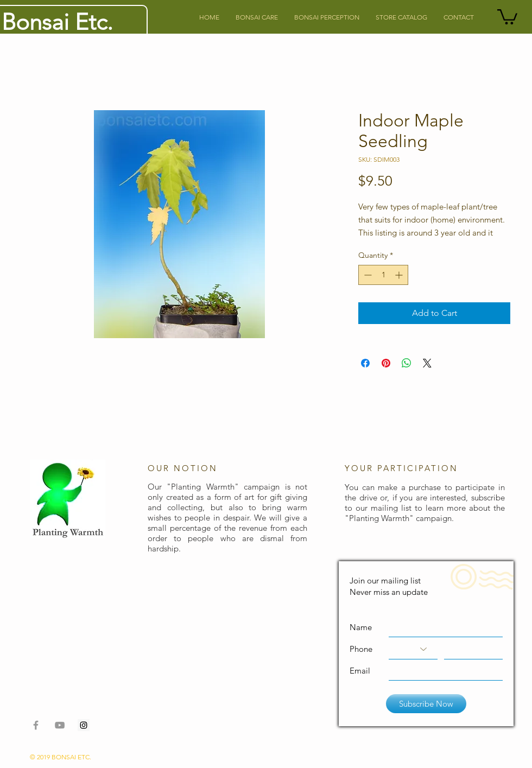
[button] (507, 16)
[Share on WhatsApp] (407, 363)
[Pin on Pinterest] (386, 363)
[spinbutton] (383, 275)
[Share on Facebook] (365, 363)
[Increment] (400, 275)
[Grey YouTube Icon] (60, 725)
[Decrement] (367, 275)
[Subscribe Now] (426, 704)
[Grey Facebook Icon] (36, 725)
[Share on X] (427, 363)
